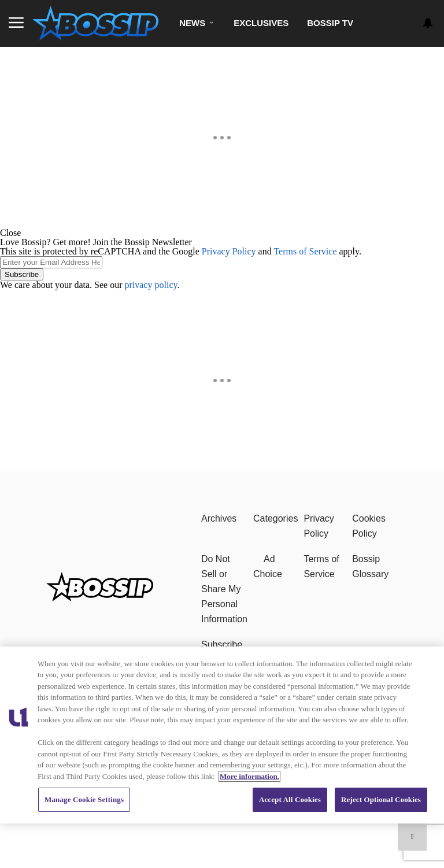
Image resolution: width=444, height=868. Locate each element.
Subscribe (22, 274)
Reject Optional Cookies (381, 799)
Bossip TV (330, 23)
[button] (222, 233)
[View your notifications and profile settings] (428, 23)
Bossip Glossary (370, 566)
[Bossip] (100, 598)
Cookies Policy (369, 526)
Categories (275, 518)
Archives (219, 518)
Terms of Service (305, 251)
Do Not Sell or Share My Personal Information (224, 589)
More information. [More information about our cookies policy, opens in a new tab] (249, 776)
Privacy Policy (229, 251)
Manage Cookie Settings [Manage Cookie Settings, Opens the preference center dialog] (84, 799)
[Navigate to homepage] (95, 23)
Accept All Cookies (290, 799)
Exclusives (261, 23)
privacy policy (151, 285)
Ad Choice (268, 566)
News (192, 23)
